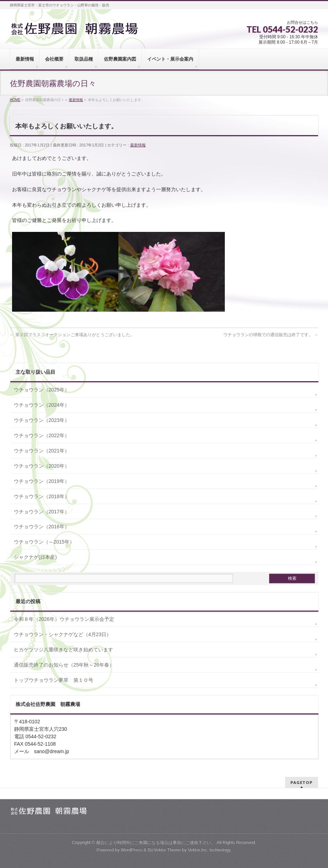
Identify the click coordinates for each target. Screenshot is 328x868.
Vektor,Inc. (198, 850)
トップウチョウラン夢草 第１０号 (54, 680)
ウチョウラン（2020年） (42, 466)
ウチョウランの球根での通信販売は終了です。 (271, 335)
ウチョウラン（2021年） (42, 451)
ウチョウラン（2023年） (42, 420)
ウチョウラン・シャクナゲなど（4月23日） (63, 634)
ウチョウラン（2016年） (42, 527)
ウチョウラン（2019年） (42, 481)
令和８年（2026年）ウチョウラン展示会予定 (64, 619)
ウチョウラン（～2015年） (44, 542)
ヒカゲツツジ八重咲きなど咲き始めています (63, 650)
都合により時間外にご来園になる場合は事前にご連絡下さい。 (156, 842)
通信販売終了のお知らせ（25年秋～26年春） (64, 665)
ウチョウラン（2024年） (42, 405)
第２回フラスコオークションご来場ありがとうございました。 (72, 335)
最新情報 (138, 145)
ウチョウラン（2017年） (42, 512)
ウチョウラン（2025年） (42, 390)
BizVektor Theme (164, 850)
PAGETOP (302, 782)
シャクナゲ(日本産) (35, 557)
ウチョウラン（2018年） (42, 496)
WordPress (132, 850)
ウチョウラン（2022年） (42, 435)
